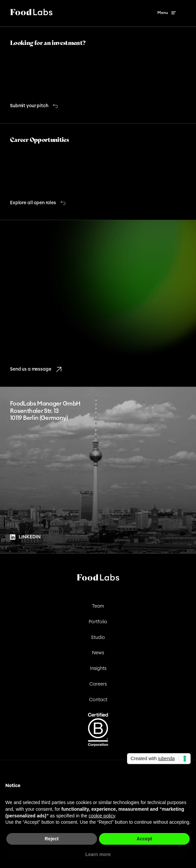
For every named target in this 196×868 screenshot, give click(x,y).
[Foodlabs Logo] (31, 13)
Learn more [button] (98, 854)
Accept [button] (144, 839)
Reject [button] (52, 839)
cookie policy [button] (102, 816)
